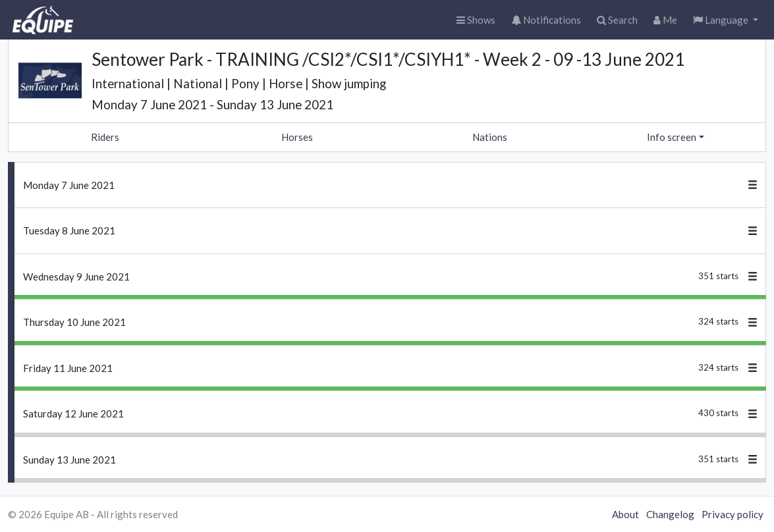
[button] (726, 20)
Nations (490, 137)
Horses (297, 137)
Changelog (670, 514)
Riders (105, 137)
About (625, 514)
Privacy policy (733, 514)
